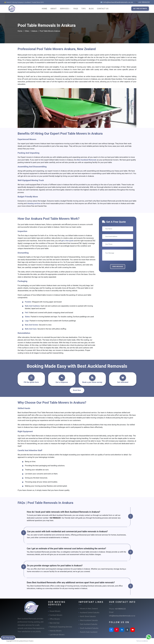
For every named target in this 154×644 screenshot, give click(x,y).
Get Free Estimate (140, 9)
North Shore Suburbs (88, 616)
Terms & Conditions (142, 641)
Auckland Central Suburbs (90, 613)
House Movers (55, 611)
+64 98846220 (55, 518)
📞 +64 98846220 (143, 2)
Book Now (77, 390)
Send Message (118, 266)
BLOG (91, 9)
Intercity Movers (56, 631)
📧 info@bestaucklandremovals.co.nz (117, 2)
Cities (27, 31)
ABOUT (54, 9)
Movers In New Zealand (89, 609)
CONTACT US (103, 9)
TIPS (83, 9)
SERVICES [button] (65, 9)
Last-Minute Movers (57, 635)
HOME (44, 9)
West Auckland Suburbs (89, 620)
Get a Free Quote (9, 638)
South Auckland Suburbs (89, 628)
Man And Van (55, 623)
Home (20, 31)
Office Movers (55, 619)
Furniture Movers (56, 615)
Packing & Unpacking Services (61, 627)
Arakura (34, 31)
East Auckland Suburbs (89, 624)
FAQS (76, 9)
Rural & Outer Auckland (89, 632)
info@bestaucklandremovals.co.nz (122, 616)
